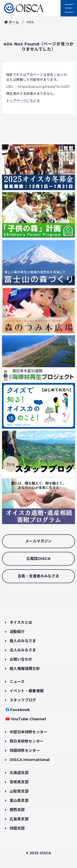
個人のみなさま (23, 641)
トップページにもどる (23, 101)
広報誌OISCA (38, 559)
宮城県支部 (19, 782)
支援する (60, 851)
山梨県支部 (19, 791)
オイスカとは (21, 622)
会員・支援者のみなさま (38, 576)
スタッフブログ (23, 700)
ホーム (11, 22)
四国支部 (17, 828)
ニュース (17, 682)
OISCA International (30, 760)
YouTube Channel (28, 719)
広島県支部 (19, 819)
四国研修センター (25, 751)
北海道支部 (19, 773)
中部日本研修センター (29, 732)
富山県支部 (19, 801)
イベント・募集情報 (27, 691)
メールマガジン (38, 541)
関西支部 (17, 810)
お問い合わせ (21, 659)
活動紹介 (17, 632)
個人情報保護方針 (25, 669)
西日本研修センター (27, 741)
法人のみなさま (23, 650)
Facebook (20, 710)
